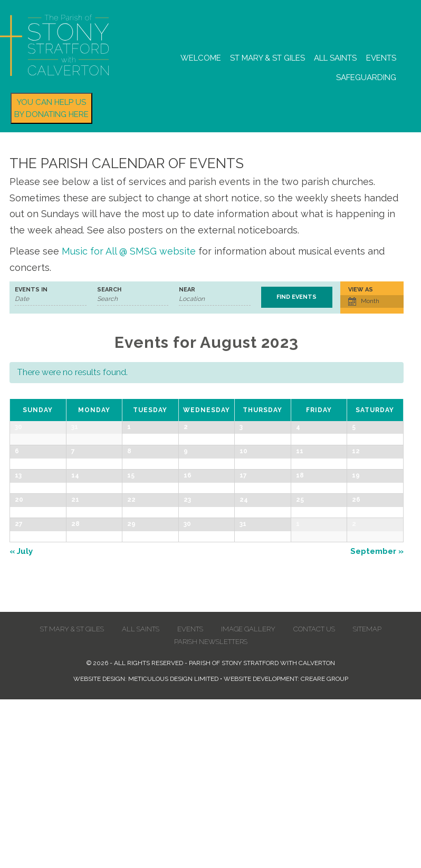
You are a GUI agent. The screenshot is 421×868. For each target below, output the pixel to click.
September (377, 720)
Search (109, 290)
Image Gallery (248, 798)
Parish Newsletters (211, 810)
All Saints (335, 58)
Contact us (314, 798)
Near (187, 290)
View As (361, 290)
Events (381, 58)
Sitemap (367, 798)
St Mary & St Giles (267, 58)
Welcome (201, 58)
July (21, 720)
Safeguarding (366, 77)
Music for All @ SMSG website (129, 251)
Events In (31, 290)
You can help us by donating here (51, 108)
